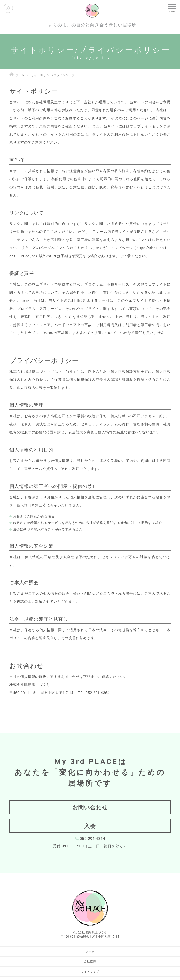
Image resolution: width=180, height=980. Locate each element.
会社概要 (90, 961)
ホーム (90, 951)
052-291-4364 (92, 839)
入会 (90, 826)
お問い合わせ (90, 808)
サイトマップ (90, 972)
